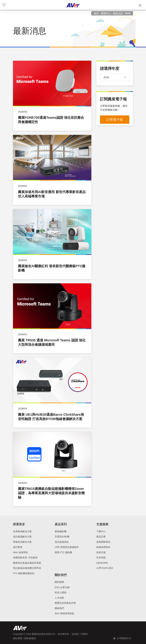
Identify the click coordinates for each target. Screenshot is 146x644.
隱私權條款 (30, 638)
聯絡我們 (59, 608)
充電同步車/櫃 (62, 537)
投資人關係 (60, 592)
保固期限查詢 (103, 542)
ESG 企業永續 (62, 587)
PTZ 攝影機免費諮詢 (24, 573)
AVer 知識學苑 (20, 552)
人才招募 (59, 598)
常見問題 (101, 558)
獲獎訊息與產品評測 (65, 603)
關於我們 (61, 575)
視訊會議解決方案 (22, 537)
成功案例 (18, 547)
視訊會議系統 (62, 542)
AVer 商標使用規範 (64, 613)
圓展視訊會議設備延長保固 (27, 563)
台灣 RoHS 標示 (105, 568)
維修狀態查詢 (103, 547)
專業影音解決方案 (22, 542)
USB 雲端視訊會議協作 (67, 547)
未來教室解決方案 (22, 531)
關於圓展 (59, 582)
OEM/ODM (102, 563)
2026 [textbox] (106, 77)
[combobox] (115, 77)
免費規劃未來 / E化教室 (25, 558)
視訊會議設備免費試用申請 (27, 568)
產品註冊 (101, 537)
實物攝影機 (60, 531)
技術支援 (101, 552)
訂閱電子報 (115, 120)
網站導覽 (18, 638)
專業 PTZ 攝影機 (63, 552)
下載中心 (101, 531)
